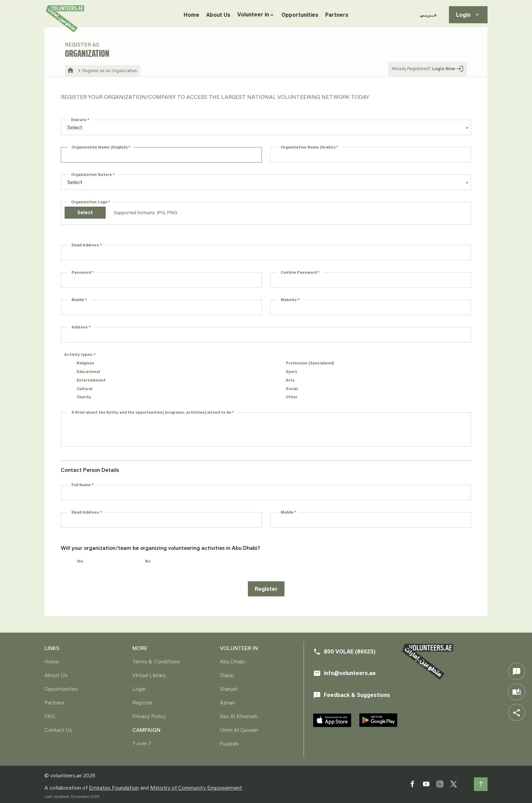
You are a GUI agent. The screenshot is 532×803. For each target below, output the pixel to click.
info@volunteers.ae (344, 673)
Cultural (84, 388)
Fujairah (229, 743)
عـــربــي (428, 15)
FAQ (50, 716)
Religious (85, 363)
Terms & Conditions (156, 661)
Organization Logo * (91, 202)
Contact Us (58, 730)
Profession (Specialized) (310, 363)
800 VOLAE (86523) (344, 652)
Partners (337, 15)
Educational (88, 371)
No (148, 561)
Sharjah (229, 689)
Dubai (227, 675)
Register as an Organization (110, 70)
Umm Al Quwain (239, 730)
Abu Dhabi (232, 661)
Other (292, 397)
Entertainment (91, 380)
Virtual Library (149, 675)
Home (191, 15)
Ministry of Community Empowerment (196, 787)
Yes (80, 561)
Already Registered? (428, 69)
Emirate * (80, 120)
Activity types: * (80, 354)
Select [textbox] (75, 127)
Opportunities (300, 15)
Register (266, 589)
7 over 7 (142, 743)
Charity (84, 397)
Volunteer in (253, 14)
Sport (291, 371)
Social (292, 388)
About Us (218, 15)
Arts (290, 380)
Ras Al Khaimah (239, 716)
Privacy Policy (149, 716)
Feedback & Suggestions (352, 695)
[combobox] (266, 127)
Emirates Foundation (114, 787)
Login (468, 15)
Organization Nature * (93, 174)
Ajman (227, 702)
